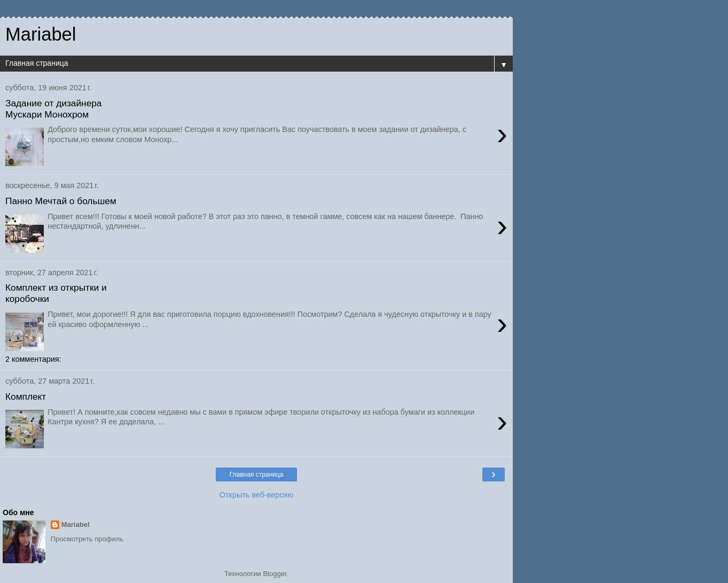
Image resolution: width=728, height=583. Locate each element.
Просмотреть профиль (87, 539)
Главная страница (257, 475)
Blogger (275, 574)
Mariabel (76, 524)
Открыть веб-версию (256, 495)
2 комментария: (33, 359)
